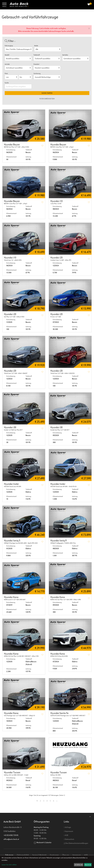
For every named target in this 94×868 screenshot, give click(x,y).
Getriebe (65, 55)
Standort (36, 64)
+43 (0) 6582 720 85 (11, 835)
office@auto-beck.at (11, 839)
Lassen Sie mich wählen (9, 865)
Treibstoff (37, 55)
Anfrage (67, 827)
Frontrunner (54, 855)
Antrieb (7, 64)
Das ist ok (88, 865)
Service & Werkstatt (39, 855)
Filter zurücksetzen (47, 99)
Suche (7, 83)
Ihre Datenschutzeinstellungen (76, 843)
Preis (6, 73)
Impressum (68, 831)
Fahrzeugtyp (9, 46)
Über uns (66, 855)
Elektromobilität (23, 855)
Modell (7, 55)
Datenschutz (69, 839)
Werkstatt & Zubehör (44, 842)
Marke (36, 46)
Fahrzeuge (9, 855)
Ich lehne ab (79, 865)
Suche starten (47, 93)
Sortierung (37, 73)
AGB (66, 835)
